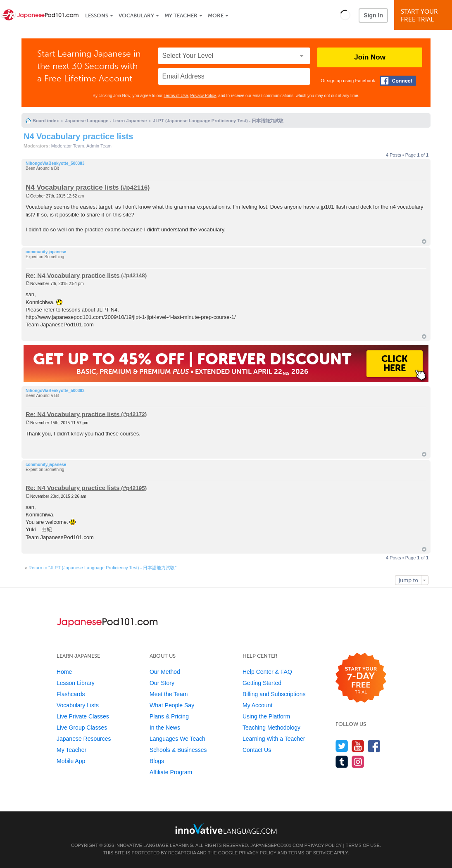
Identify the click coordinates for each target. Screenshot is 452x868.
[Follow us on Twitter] (342, 746)
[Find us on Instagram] (358, 762)
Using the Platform (266, 716)
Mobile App (71, 761)
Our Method (165, 672)
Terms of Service (311, 853)
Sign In (373, 15)
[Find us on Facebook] (374, 746)
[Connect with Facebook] (398, 81)
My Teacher (181, 15)
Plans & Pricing (169, 716)
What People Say (172, 705)
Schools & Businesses (178, 750)
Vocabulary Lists (78, 705)
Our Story (162, 683)
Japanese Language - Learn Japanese (106, 121)
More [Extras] (216, 15)
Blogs (157, 761)
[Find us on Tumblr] (342, 762)
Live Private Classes (83, 716)
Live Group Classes (82, 728)
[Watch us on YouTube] (358, 746)
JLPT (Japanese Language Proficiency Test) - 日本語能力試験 (218, 121)
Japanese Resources (84, 739)
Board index (46, 121)
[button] (345, 15)
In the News (165, 728)
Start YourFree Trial (424, 15)
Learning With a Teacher (274, 739)
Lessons (97, 15)
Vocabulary (136, 15)
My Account (257, 705)
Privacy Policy (203, 96)
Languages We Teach (177, 739)
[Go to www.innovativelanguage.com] (226, 829)
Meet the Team (169, 694)
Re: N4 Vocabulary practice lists (73, 275)
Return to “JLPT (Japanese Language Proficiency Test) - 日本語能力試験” (102, 568)
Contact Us (257, 750)
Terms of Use (176, 96)
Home (64, 672)
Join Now (370, 57)
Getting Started (262, 683)
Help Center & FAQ (267, 672)
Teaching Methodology (271, 728)
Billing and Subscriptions (274, 694)
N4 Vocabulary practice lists (78, 136)
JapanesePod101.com (277, 845)
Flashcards (71, 694)
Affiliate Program (171, 772)
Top (424, 241)
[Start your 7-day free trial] (361, 678)
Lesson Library (76, 683)
